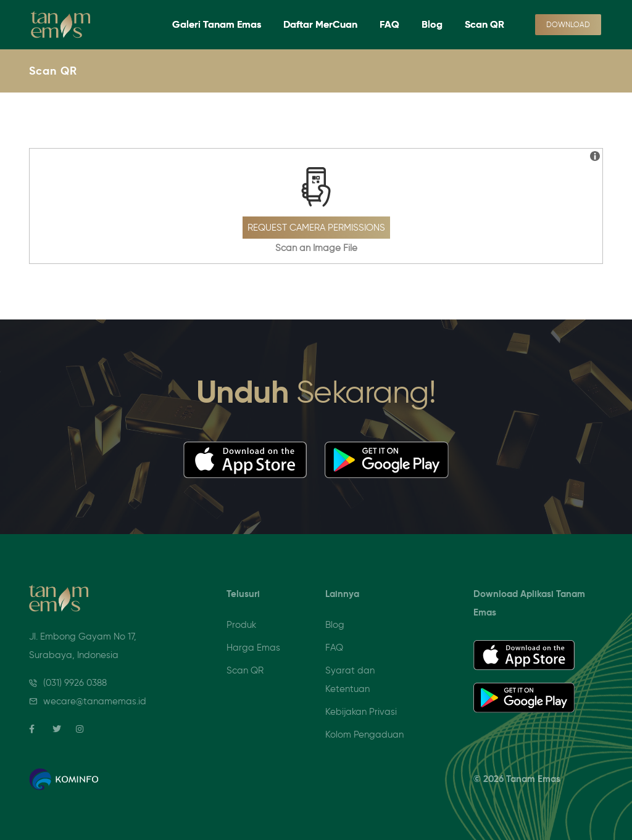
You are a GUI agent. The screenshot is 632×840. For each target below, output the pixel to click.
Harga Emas (253, 648)
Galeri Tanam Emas (217, 24)
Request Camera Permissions (316, 228)
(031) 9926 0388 (75, 683)
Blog (432, 24)
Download (568, 24)
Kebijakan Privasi (361, 712)
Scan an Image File (316, 248)
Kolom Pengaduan (364, 735)
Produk (241, 625)
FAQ (389, 24)
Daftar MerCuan (320, 24)
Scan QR (484, 24)
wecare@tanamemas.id (95, 701)
